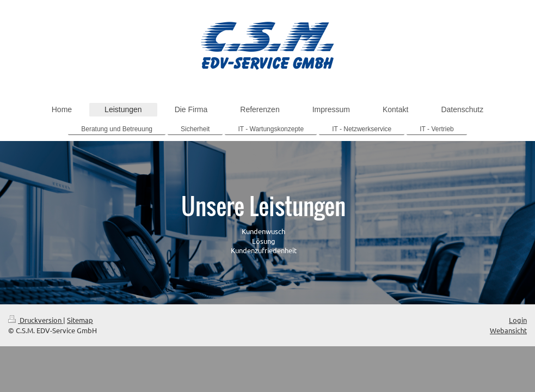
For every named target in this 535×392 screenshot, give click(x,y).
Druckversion (36, 320)
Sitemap (80, 320)
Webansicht (508, 330)
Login (518, 320)
